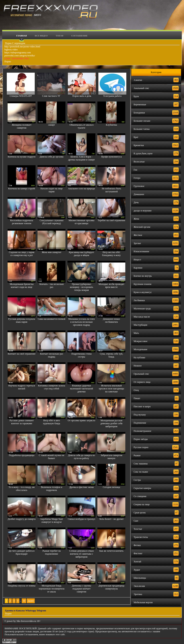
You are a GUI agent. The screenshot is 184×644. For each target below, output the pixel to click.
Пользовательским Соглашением (21, 634)
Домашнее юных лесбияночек (112, 320)
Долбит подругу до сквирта (22, 519)
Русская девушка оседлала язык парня (22, 320)
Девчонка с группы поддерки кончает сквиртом (82, 589)
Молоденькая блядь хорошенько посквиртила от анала (52, 589)
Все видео (41, 36)
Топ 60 (59, 36)
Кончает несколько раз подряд (52, 355)
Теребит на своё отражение (111, 220)
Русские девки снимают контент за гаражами (22, 422)
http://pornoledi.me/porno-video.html (22, 47)
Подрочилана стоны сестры (82, 355)
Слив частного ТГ (51, 96)
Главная (21, 36)
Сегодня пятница (111, 487)
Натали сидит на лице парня (52, 190)
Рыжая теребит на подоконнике (52, 552)
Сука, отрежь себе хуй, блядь (111, 355)
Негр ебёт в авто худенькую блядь (52, 422)
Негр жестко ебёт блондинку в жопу (111, 254)
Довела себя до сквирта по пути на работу (82, 457)
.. (21, 601)
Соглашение (79, 36)
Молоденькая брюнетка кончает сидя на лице (22, 286)
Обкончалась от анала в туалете (81, 126)
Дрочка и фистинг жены (82, 487)
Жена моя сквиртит (51, 252)
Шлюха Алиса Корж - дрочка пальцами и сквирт (81, 158)
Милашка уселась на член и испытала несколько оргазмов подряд (81, 322)
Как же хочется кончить (111, 551)
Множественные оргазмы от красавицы (81, 222)
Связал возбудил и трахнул (82, 519)
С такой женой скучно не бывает (51, 457)
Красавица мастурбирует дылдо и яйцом (82, 254)
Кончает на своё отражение (22, 354)
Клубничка (111, 125)
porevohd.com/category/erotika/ (20, 56)
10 (24, 601)
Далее (31, 601)
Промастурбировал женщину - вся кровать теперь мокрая (81, 287)
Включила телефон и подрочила (52, 489)
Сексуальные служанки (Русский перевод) (52, 222)
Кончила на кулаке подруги (22, 157)
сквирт (51, 125)
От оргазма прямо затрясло (81, 420)
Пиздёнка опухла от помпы (22, 586)
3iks (18, 621)
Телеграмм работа (112, 96)
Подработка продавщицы (22, 455)
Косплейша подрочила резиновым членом (22, 222)
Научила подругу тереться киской (22, 387)
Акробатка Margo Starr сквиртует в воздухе (52, 520)
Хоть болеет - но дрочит (111, 519)
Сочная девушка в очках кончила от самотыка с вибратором (82, 554)
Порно (8, 62)
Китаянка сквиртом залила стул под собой (52, 387)
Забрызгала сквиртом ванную (111, 457)
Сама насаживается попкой (51, 319)
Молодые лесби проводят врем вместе (112, 286)
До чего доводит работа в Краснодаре (22, 552)
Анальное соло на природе (81, 189)
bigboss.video (11, 50)
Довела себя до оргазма (52, 157)
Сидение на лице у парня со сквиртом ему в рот (22, 254)
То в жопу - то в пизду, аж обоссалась (22, 489)
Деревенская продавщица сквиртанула (111, 587)
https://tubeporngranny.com (18, 53)
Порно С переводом (15, 43)
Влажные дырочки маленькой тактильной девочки (82, 389)
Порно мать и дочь (82, 96)
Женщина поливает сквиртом (22, 126)
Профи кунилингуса (111, 157)
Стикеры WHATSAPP (21, 96)
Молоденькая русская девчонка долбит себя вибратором (111, 423)
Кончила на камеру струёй (22, 189)
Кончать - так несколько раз (51, 286)
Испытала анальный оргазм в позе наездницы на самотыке (111, 389)
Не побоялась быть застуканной (111, 190)
